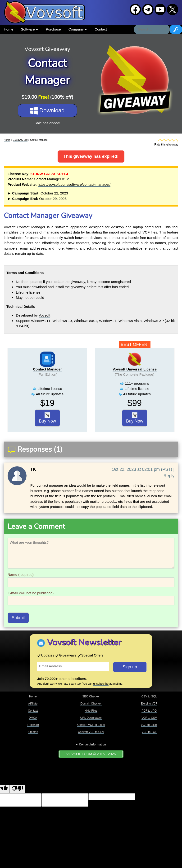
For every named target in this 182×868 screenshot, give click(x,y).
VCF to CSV (149, 718)
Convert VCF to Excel (91, 725)
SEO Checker (91, 696)
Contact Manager (47, 369)
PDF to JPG (149, 711)
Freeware (33, 725)
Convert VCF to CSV (91, 732)
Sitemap (33, 732)
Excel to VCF (149, 704)
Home (9, 29)
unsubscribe (101, 684)
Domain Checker (91, 704)
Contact (101, 29)
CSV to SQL (149, 696)
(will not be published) (31, 593)
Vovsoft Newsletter (84, 642)
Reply (169, 476)
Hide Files (91, 711)
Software (30, 29)
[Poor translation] (17, 789)
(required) (21, 575)
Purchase (53, 29)
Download (47, 111)
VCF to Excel (149, 725)
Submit (18, 618)
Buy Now (47, 418)
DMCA (33, 718)
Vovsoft (44, 315)
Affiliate (33, 704)
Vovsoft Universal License (135, 369)
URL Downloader (91, 718)
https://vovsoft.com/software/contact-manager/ (74, 184)
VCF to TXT (149, 732)
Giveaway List (20, 140)
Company (78, 29)
